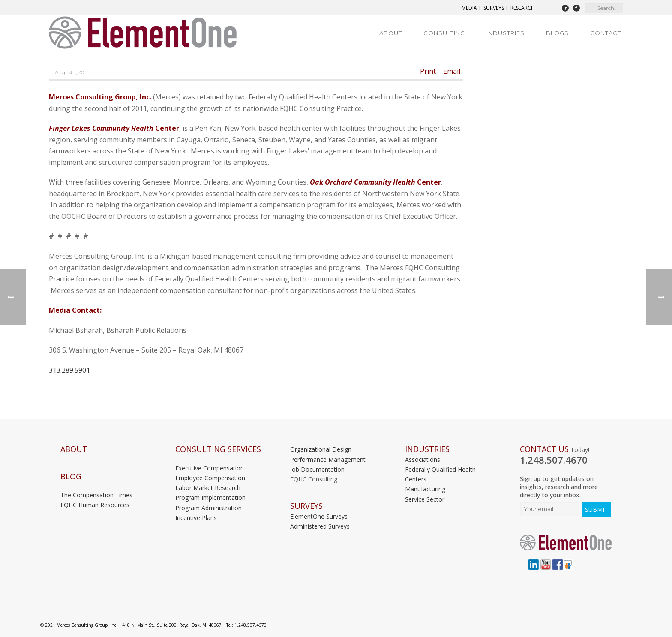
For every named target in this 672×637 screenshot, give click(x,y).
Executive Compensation (210, 468)
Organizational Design (321, 449)
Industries (505, 33)
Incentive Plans (196, 518)
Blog (71, 477)
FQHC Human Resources (95, 505)
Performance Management (328, 459)
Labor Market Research (208, 488)
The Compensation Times (96, 495)
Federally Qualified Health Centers (440, 474)
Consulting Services (218, 449)
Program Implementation (210, 498)
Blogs (557, 33)
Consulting (444, 33)
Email (452, 71)
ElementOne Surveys (319, 516)
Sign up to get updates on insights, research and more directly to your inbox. (559, 487)
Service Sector (425, 499)
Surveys (306, 506)
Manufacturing (425, 489)
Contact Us (544, 449)
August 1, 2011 (71, 72)
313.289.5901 (69, 370)
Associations (423, 459)
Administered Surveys (320, 526)
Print (428, 71)
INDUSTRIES (427, 449)
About (391, 33)
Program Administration (208, 508)
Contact (606, 33)
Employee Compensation (210, 478)
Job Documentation (317, 469)
